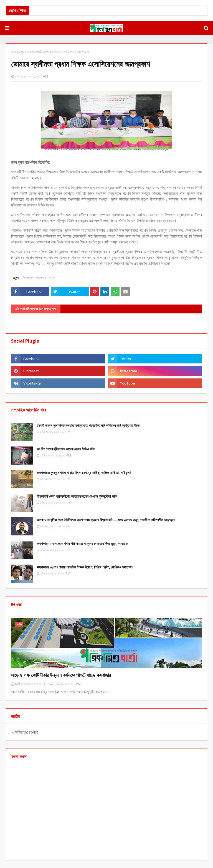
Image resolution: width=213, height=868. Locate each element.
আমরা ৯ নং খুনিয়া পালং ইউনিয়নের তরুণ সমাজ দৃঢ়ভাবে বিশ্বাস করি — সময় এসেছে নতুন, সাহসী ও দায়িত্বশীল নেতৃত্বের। (107, 520)
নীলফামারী (28, 278)
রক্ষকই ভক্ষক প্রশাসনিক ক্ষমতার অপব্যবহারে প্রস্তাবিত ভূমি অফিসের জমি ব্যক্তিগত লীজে (88, 425)
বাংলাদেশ (41, 278)
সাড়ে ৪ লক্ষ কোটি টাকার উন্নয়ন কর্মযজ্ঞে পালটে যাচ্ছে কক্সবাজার (61, 675)
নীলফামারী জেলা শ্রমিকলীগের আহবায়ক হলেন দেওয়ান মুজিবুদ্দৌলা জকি (77, 496)
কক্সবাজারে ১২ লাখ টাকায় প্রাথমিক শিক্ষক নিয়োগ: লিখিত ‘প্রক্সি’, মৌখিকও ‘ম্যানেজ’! (85, 567)
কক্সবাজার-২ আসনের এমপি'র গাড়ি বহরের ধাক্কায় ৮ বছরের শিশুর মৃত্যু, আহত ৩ (82, 543)
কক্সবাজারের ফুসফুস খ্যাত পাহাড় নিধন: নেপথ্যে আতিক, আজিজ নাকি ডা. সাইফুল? (84, 473)
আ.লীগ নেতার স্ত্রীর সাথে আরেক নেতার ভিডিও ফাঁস (66, 449)
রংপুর (22, 52)
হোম (14, 52)
